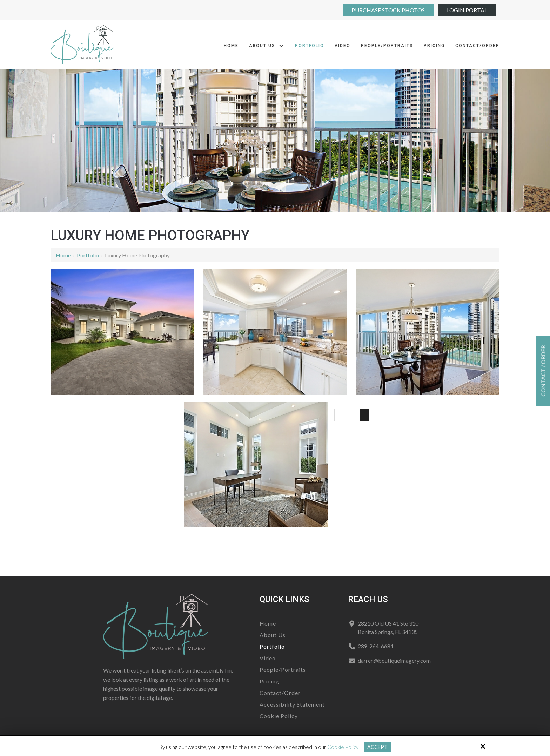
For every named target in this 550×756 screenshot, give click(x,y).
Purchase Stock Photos (388, 10)
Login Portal (467, 10)
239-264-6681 (375, 646)
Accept (377, 747)
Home (63, 255)
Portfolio (88, 255)
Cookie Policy (343, 747)
